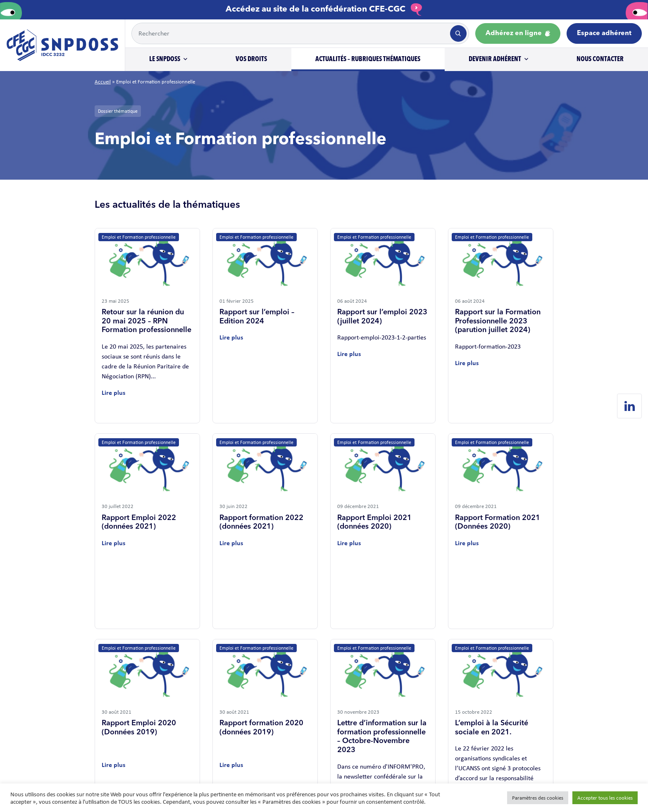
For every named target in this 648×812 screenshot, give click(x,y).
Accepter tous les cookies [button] (605, 798)
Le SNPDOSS (165, 59)
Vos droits (251, 59)
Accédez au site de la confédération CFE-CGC (324, 9)
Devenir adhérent (495, 59)
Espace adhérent (604, 33)
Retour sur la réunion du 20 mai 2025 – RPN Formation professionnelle (147, 321)
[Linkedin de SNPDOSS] (629, 406)
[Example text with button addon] (290, 33)
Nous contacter (600, 59)
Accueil (103, 82)
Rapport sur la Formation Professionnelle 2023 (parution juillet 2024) (498, 321)
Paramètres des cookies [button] (538, 798)
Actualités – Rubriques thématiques (368, 59)
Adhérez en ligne (518, 33)
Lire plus (113, 393)
